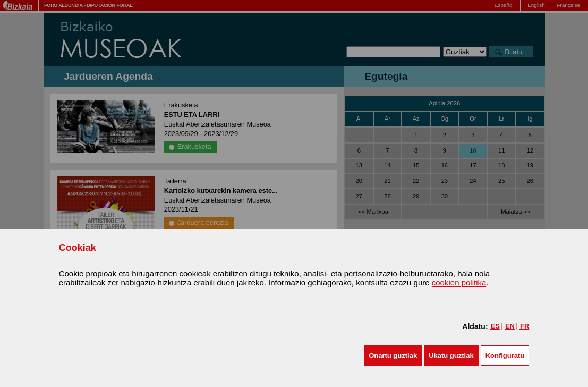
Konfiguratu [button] (505, 355)
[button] (393, 355)
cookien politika (459, 283)
